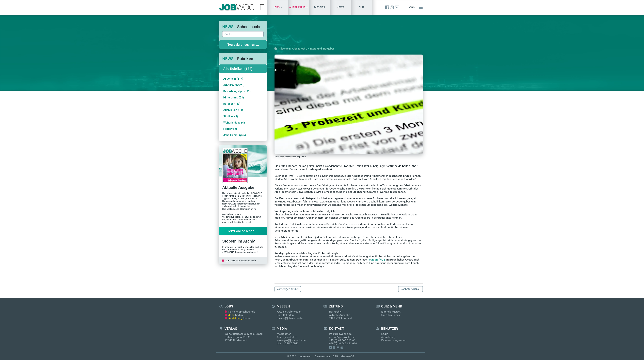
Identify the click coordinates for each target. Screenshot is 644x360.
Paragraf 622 (377, 260)
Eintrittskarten (285, 315)
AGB (335, 356)
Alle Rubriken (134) (238, 69)
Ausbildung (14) (233, 110)
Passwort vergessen (393, 340)
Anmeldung (388, 337)
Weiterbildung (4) (234, 123)
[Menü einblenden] (420, 7)
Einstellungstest (391, 312)
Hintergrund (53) (234, 98)
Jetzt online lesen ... (243, 231)
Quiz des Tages (391, 315)
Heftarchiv (335, 312)
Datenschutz (322, 356)
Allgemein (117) (233, 79)
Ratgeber (333, 49)
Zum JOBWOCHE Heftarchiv (239, 261)
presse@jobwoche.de (342, 337)
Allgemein (289, 49)
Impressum (305, 356)
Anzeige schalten (287, 337)
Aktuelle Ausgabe (340, 315)
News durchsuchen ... (243, 44)
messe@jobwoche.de (290, 318)
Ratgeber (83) (232, 104)
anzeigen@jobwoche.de (291, 340)
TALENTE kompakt (340, 318)
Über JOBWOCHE (287, 343)
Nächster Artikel (410, 289)
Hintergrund (319, 49)
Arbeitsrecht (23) (234, 85)
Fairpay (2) (230, 129)
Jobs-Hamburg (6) (235, 135)
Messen (319, 7)
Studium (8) (231, 116)
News (340, 7)
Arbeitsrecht (303, 49)
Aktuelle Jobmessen (289, 312)
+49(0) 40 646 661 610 (343, 343)
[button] (277, 7)
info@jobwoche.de (340, 334)
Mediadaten (284, 334)
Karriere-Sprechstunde (240, 312)
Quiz (362, 7)
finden (234, 315)
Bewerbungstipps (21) (237, 91)
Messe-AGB (347, 356)
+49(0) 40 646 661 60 (342, 340)
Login (412, 7)
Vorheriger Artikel (288, 289)
